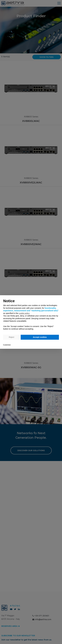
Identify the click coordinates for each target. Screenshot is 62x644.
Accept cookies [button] (40, 337)
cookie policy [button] (24, 313)
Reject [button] (12, 337)
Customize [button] (7, 345)
